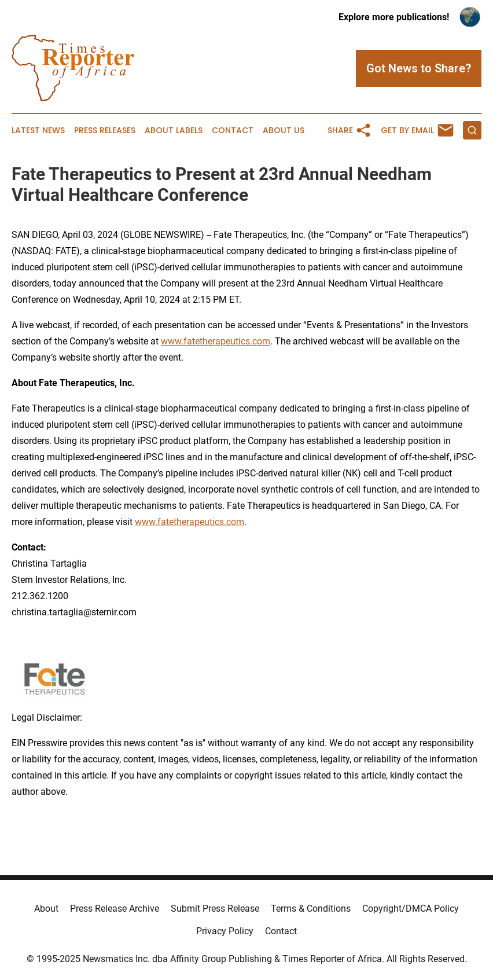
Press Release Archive (115, 909)
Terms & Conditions (311, 909)
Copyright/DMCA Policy (411, 909)
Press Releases (105, 131)
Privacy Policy (225, 931)
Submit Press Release (215, 909)
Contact (233, 131)
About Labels (174, 131)
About (46, 909)
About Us (284, 131)
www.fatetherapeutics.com (216, 341)
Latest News (38, 131)
